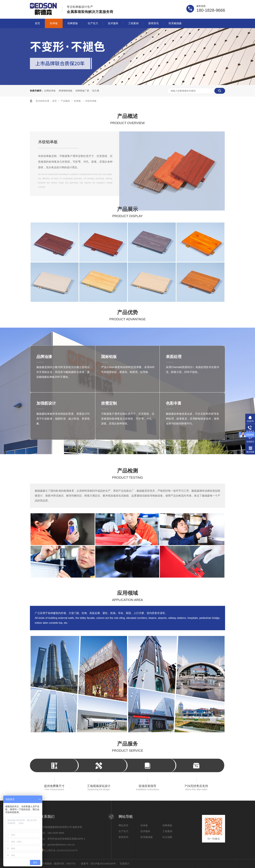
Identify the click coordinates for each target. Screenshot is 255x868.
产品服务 (127, 747)
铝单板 (54, 23)
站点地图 (167, 837)
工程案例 (133, 23)
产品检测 (127, 474)
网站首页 (123, 825)
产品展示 (127, 213)
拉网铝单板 (50, 91)
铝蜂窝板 (73, 23)
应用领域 (127, 597)
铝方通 (96, 91)
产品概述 (127, 120)
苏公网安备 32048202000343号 (59, 850)
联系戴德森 (175, 23)
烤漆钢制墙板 (66, 91)
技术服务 (113, 23)
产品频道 (66, 101)
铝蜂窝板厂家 (82, 91)
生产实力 (93, 23)
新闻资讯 (154, 23)
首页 (37, 23)
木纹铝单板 (91, 101)
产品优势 (127, 316)
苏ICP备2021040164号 (103, 864)
